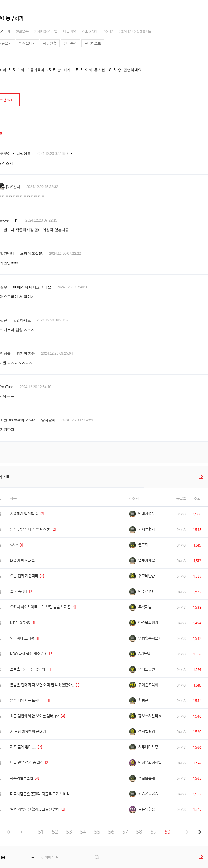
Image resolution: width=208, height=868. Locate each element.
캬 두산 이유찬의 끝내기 (28, 732)
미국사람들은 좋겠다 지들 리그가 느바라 (40, 794)
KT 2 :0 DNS (20, 623)
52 (55, 832)
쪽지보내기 (27, 43)
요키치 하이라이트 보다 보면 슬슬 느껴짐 (40, 607)
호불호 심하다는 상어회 (28, 669)
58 (139, 832)
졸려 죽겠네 (19, 592)
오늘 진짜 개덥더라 (24, 576)
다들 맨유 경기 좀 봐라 (27, 763)
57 (125, 832)
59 (153, 832)
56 (111, 832)
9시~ (14, 545)
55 (97, 832)
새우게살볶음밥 (22, 778)
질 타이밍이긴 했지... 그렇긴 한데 (35, 809)
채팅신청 (50, 43)
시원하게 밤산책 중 (24, 514)
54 (83, 832)
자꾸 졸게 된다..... (23, 747)
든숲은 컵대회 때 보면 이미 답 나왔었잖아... (42, 685)
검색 (97, 857)
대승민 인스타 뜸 (23, 561)
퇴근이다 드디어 (22, 638)
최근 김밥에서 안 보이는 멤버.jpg (35, 716)
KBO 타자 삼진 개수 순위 (29, 654)
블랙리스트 (93, 43)
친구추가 (70, 43)
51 (41, 832)
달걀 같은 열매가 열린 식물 (30, 529)
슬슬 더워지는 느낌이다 (28, 700)
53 (69, 832)
